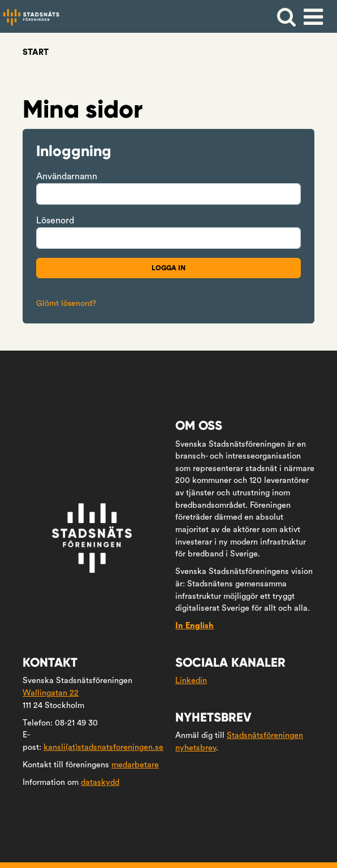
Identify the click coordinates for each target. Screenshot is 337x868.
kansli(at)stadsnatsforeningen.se (103, 747)
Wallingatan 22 (51, 693)
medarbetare (135, 765)
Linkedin (191, 681)
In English (195, 626)
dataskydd (100, 782)
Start (36, 52)
